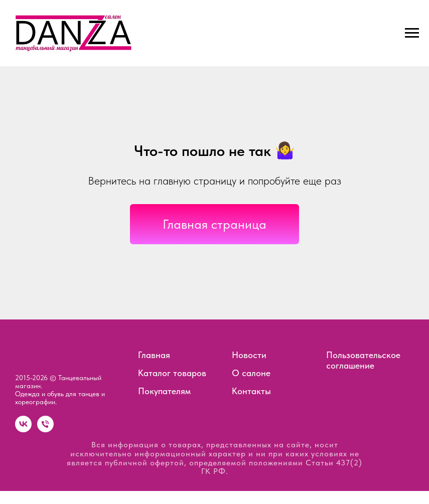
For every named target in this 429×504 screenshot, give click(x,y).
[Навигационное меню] (412, 33)
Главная (154, 355)
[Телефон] (45, 430)
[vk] (23, 430)
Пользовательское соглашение (363, 360)
